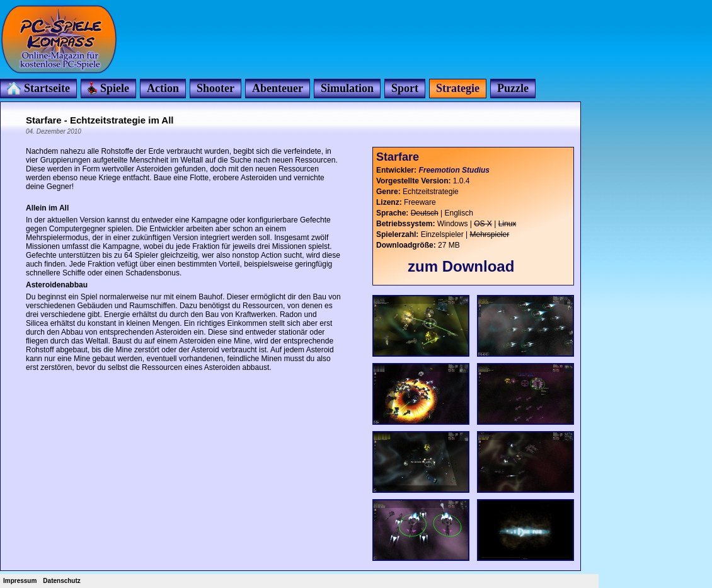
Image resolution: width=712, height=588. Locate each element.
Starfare (398, 157)
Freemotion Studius (454, 170)
